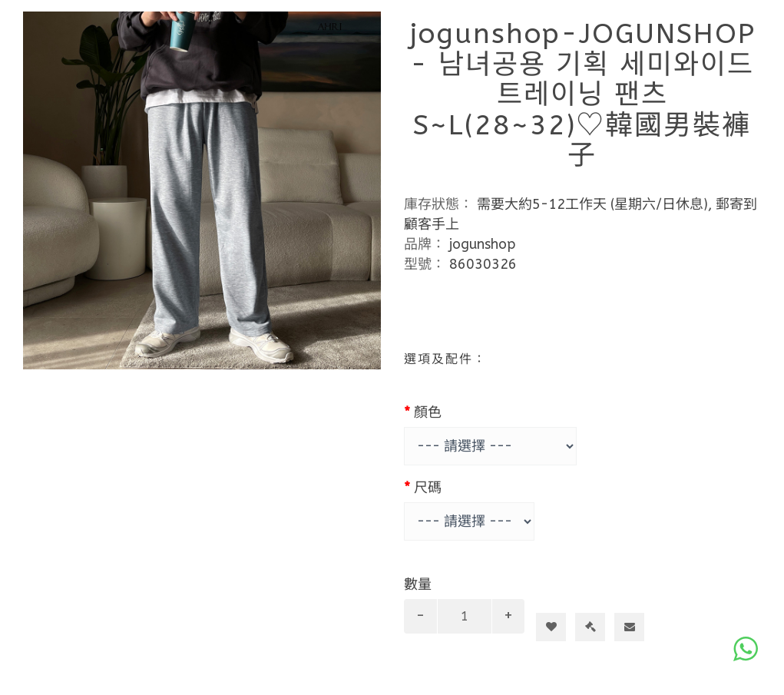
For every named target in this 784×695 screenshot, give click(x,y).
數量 (418, 584)
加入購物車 (557, 599)
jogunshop (482, 244)
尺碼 (428, 488)
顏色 (428, 412)
